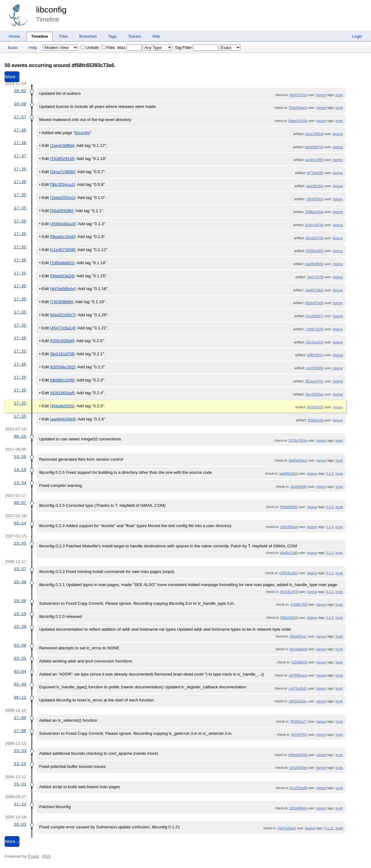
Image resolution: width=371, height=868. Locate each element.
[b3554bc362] (63, 367)
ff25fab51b (316, 420)
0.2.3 (330, 553)
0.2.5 (330, 507)
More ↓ (12, 841)
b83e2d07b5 (298, 755)
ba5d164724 (314, 147)
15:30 (20, 627)
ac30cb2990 (314, 160)
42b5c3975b (314, 225)
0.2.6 (330, 473)
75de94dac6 (298, 108)
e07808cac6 (298, 675)
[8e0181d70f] (62, 354)
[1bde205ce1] (63, 198)
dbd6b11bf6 (289, 553)
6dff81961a (315, 355)
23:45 (20, 543)
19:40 (20, 582)
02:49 (20, 684)
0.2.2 (330, 573)
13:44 (20, 483)
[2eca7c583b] (62, 172)
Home (14, 36)
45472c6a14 (287, 828)
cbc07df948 (315, 368)
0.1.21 (329, 828)
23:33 (20, 751)
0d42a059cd (298, 460)
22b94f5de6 (298, 808)
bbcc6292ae (314, 394)
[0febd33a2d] (62, 276)
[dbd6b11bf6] (62, 380)
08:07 (20, 503)
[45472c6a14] (63, 328)
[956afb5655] (62, 406)
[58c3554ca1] (62, 184)
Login (357, 36)
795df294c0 (315, 199)
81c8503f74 (315, 316)
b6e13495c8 (314, 134)
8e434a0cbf (298, 649)
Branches (88, 36)
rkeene (322, 95)
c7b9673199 (314, 329)
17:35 (20, 169)
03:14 (20, 523)
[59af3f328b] (62, 211)
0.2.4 (330, 527)
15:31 (20, 784)
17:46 (20, 130)
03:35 (20, 658)
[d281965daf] (62, 393)
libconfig (51, 10)
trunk (339, 95)
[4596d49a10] (63, 224)
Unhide (90, 48)
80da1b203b (298, 121)
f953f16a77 (299, 721)
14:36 (20, 457)
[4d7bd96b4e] (63, 289)
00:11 (20, 697)
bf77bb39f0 (315, 173)
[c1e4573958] (63, 250)
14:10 (20, 470)
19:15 (20, 614)
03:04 (20, 672)
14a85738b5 (314, 290)
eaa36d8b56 (314, 264)
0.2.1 (330, 592)
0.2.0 (330, 618)
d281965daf (289, 527)
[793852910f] (62, 159)
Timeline (40, 36)
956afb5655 (289, 507)
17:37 (20, 156)
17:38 (20, 143)
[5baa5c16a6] (63, 237)
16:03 (20, 824)
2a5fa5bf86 (299, 487)
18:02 (20, 91)
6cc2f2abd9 (298, 788)
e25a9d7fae (298, 768)
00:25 (20, 436)
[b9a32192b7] (63, 315)
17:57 (20, 117)
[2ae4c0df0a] (62, 145)
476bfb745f (299, 604)
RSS (46, 856)
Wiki (156, 36)
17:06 (20, 718)
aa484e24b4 (288, 473)
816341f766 (314, 238)
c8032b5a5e (298, 701)
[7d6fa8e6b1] (62, 263)
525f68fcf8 (299, 662)
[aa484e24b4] (63, 419)
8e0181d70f (289, 592)
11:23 (20, 804)
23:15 (20, 764)
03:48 (20, 645)
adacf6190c (315, 186)
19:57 (20, 569)
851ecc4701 (314, 381)
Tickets (135, 36)
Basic (13, 48)
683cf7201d (298, 95)
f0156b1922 (314, 251)
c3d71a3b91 (298, 688)
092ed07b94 (314, 303)
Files (63, 36)
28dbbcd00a (314, 212)
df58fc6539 (315, 407)
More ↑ (12, 77)
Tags (112, 36)
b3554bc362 (289, 573)
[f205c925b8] (62, 341)
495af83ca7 (298, 636)
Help (33, 48)
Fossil (33, 856)
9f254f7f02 (299, 735)
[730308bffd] (62, 302)
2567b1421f (314, 342)
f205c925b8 (289, 618)
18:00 (20, 104)
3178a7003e (298, 440)
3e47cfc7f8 (315, 277)
